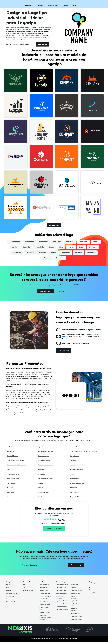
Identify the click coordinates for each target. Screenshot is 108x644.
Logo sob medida (44, 586)
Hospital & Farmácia (76, 471)
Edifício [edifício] (12, 248)
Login (89, 4)
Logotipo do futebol (76, 592)
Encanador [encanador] (68, 260)
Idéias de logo (52, 4)
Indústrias (41, 476)
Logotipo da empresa (62, 611)
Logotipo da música (76, 618)
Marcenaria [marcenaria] (81, 254)
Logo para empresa (62, 608)
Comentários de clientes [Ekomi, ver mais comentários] (54, 530)
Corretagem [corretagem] (91, 242)
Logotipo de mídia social (76, 607)
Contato (9, 601)
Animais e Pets (74, 449)
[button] (16, 81)
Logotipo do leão (75, 595)
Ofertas (65, 4)
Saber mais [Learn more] (61, 293)
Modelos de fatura (45, 595)
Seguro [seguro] (68, 254)
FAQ (24, 589)
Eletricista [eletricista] (14, 254)
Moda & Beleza (12, 485)
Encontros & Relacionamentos (16, 467)
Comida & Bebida (12, 458)
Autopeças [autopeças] (63, 242)
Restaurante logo (75, 615)
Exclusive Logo (44, 589)
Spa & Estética (74, 494)
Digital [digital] (85, 248)
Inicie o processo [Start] (45, 293)
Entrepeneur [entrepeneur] (28, 254)
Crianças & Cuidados (45, 462)
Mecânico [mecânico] (95, 254)
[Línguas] (93, 586)
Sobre (8, 586)
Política (41, 489)
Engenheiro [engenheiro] (40, 260)
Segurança (10, 494)
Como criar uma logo (12, 595)
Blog (74, 4)
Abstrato (10, 449)
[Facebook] (91, 595)
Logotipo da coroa (76, 603)
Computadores (74, 458)
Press (8, 589)
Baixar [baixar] (96, 248)
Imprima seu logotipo (46, 598)
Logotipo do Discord (62, 595)
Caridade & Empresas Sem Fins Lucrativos (83, 453)
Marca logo (74, 589)
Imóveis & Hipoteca (13, 476)
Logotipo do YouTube (62, 586)
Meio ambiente (74, 480)
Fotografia (42, 471)
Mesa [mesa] (74, 248)
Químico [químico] (24, 248)
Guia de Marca (44, 604)
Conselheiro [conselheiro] (48, 242)
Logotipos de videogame (60, 599)
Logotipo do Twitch (61, 606)
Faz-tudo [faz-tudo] (55, 254)
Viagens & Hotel (75, 498)
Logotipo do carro (61, 589)
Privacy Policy (74, 640)
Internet (72, 476)
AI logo (40, 4)
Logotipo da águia (61, 592)
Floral (9, 471)
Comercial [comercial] (37, 248)
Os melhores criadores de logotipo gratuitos (45, 619)
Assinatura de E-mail (45, 601)
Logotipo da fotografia (74, 611)
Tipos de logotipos (45, 614)
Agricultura (42, 449)
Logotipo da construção (74, 599)
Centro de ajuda (11, 604)
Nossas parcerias (28, 592)
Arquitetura (11, 453)
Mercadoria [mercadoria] (51, 248)
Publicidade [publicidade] (33, 242)
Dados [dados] (64, 248)
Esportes (73, 467)
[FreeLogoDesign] (12, 4)
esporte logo (74, 586)
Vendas (41, 498)
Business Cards (44, 592)
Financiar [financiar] (42, 254)
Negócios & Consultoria (77, 485)
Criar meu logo (99, 4)
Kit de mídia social (45, 606)
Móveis (40, 485)
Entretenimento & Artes (46, 467)
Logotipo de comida (76, 621)
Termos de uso (65, 640)
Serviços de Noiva (44, 494)
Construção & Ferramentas (15, 462)
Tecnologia (10, 498)
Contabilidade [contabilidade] (18, 242)
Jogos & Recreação (13, 480)
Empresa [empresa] (54, 260)
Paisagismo (10, 489)
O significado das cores (44, 610)
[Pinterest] (98, 595)
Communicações (43, 458)
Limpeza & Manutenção (46, 480)
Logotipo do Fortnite (62, 603)
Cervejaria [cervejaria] (77, 242)
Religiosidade (74, 489)
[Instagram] (95, 595)
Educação (73, 462)
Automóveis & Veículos (45, 453)
